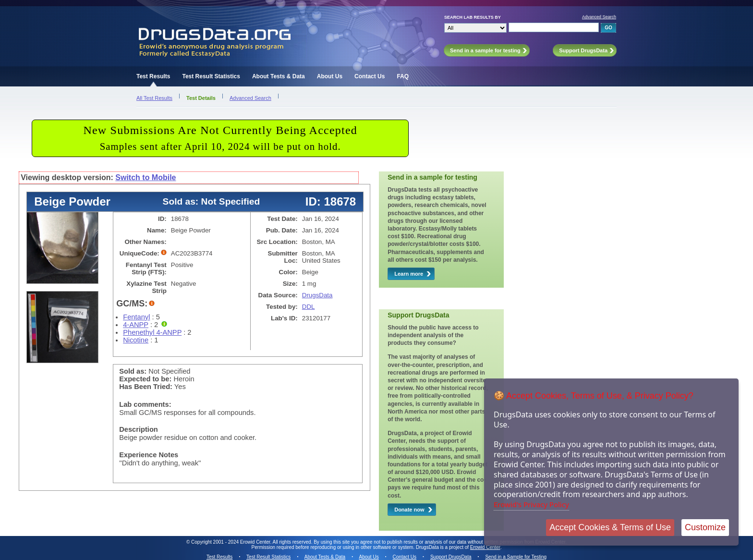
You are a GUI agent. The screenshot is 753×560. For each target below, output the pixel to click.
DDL (309, 307)
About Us (330, 76)
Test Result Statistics (211, 76)
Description (139, 429)
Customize (705, 527)
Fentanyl (136, 317)
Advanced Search (599, 17)
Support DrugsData (451, 557)
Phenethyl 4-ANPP (152, 332)
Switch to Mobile (146, 177)
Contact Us (370, 76)
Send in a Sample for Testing (516, 557)
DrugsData (317, 295)
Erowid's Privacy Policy (531, 504)
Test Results (153, 76)
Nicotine (136, 340)
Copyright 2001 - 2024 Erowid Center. (231, 542)
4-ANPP (136, 325)
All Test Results (154, 98)
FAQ (403, 76)
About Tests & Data (279, 76)
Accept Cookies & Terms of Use (610, 527)
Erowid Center (485, 547)
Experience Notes (149, 455)
